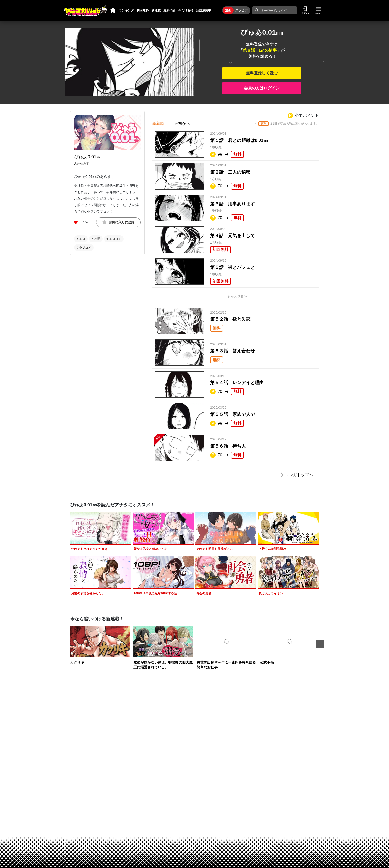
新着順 (158, 123)
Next (320, 644)
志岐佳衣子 (82, 164)
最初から (182, 123)
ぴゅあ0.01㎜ (87, 157)
